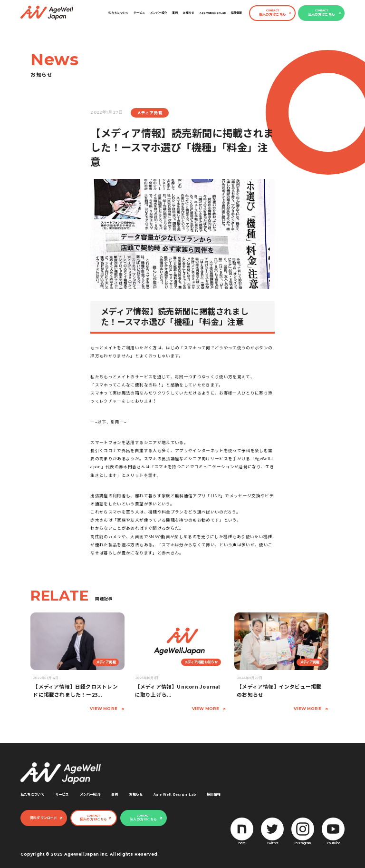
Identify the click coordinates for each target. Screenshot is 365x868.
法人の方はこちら (322, 13)
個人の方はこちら (273, 13)
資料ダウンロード (43, 818)
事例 (175, 13)
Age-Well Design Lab (213, 13)
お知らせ (189, 13)
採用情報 (236, 13)
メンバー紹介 (159, 13)
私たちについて (118, 13)
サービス (139, 13)
